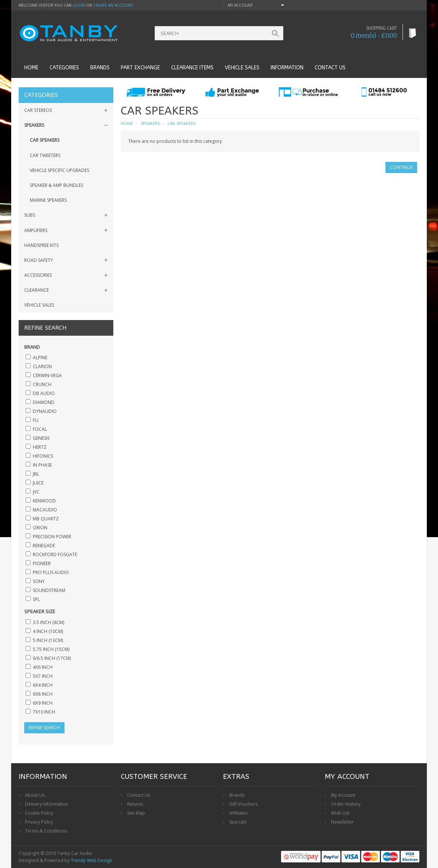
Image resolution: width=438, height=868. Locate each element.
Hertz (40, 447)
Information (287, 68)
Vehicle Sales (242, 68)
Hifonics (43, 456)
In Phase (42, 465)
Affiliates (238, 813)
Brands (100, 68)
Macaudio (45, 510)
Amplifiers (36, 230)
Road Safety (39, 260)
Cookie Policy (39, 813)
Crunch (42, 384)
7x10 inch (44, 712)
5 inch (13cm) (48, 640)
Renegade (44, 546)
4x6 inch (43, 667)
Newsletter (342, 822)
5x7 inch (43, 676)
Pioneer (42, 563)
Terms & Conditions (46, 831)
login (79, 5)
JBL (36, 474)
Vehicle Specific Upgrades (59, 170)
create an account (113, 5)
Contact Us (139, 795)
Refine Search (44, 728)
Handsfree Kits (41, 245)
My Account (343, 795)
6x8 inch (43, 694)
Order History (346, 804)
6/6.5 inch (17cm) (52, 658)
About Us (35, 795)
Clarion (42, 366)
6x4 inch (43, 685)
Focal (40, 429)
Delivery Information (47, 804)
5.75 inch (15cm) (51, 649)
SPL (36, 599)
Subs (30, 215)
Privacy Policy (39, 822)
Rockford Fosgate (55, 554)
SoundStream (49, 590)
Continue (401, 167)
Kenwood (44, 501)
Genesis (41, 438)
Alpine (40, 358)
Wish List (340, 813)
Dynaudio (45, 411)
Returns (135, 804)
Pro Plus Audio (51, 572)
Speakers (34, 125)
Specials (238, 822)
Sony (39, 581)
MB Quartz (46, 519)
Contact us (330, 68)
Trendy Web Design (92, 860)
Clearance (37, 290)
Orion (40, 528)
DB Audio (44, 393)
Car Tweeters (45, 155)
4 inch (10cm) (48, 631)
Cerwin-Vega (47, 375)
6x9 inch (43, 703)
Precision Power (52, 537)
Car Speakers (45, 140)
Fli (36, 420)
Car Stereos (38, 110)
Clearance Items (192, 68)
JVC (36, 492)
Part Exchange (140, 68)
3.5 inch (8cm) (48, 622)
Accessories (38, 275)
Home (31, 68)
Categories (64, 68)
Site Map (136, 813)
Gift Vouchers (243, 804)
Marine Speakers (48, 200)
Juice (38, 483)
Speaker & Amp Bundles (56, 185)
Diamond (44, 402)
